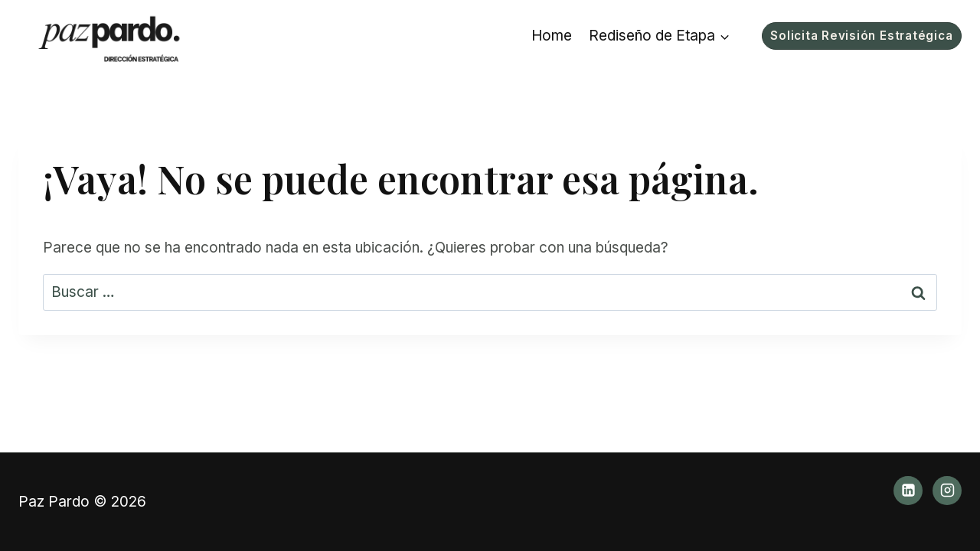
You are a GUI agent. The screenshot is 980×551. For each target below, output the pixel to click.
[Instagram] (947, 491)
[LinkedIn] (908, 491)
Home (552, 36)
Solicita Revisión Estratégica (861, 36)
